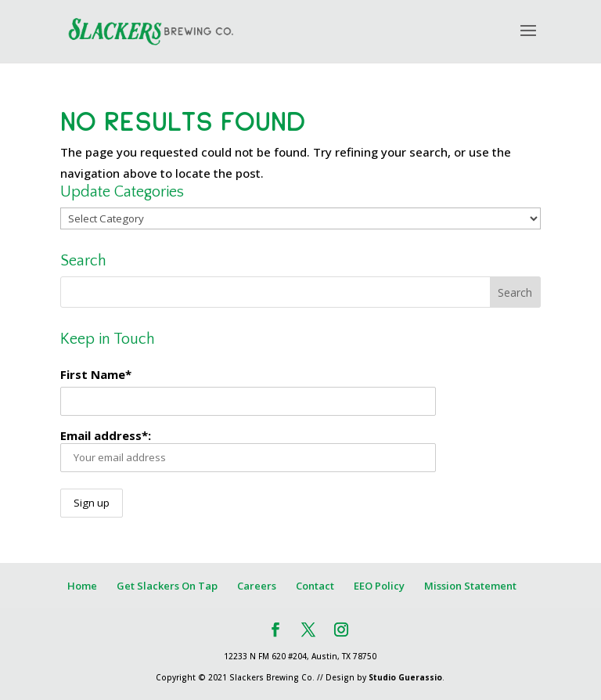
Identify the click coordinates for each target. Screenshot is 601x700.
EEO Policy (379, 586)
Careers (257, 586)
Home (82, 586)
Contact (315, 586)
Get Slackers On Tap (167, 586)
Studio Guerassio (405, 677)
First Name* (96, 374)
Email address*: (248, 450)
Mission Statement (470, 586)
